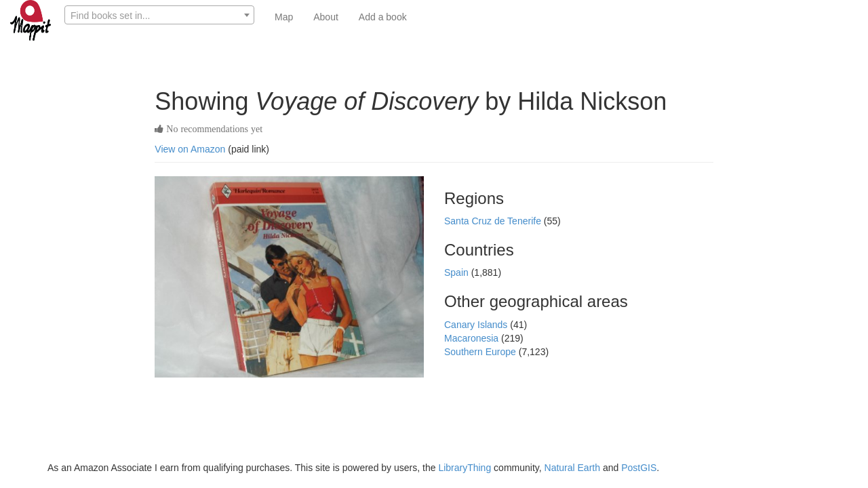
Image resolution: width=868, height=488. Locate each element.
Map (284, 17)
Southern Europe (481, 352)
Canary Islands (477, 325)
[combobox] (159, 15)
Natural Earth (572, 468)
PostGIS (639, 468)
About (326, 17)
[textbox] (159, 16)
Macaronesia (473, 338)
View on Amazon (190, 149)
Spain (458, 272)
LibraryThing (465, 468)
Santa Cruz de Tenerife (494, 221)
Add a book (383, 17)
